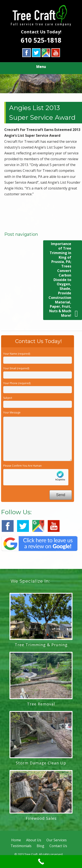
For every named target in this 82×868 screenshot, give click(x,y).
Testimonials (21, 846)
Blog (40, 846)
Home (16, 840)
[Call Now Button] (41, 862)
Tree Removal (41, 704)
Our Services (57, 840)
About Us (34, 840)
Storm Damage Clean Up (41, 763)
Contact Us (58, 846)
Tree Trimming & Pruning (41, 645)
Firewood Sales (41, 818)
